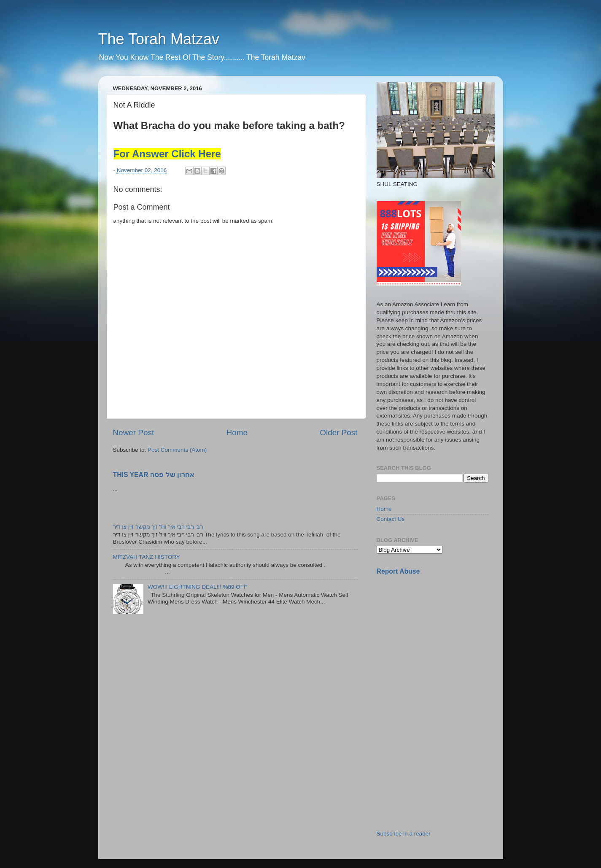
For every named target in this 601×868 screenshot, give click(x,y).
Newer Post (134, 433)
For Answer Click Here (167, 154)
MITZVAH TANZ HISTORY (147, 557)
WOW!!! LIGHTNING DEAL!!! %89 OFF (197, 587)
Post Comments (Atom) (177, 450)
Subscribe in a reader (404, 834)
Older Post (338, 433)
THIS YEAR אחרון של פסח (154, 475)
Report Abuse (398, 571)
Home (237, 433)
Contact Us (391, 519)
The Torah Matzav (159, 39)
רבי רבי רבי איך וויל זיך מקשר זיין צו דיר (158, 527)
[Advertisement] (440, 642)
